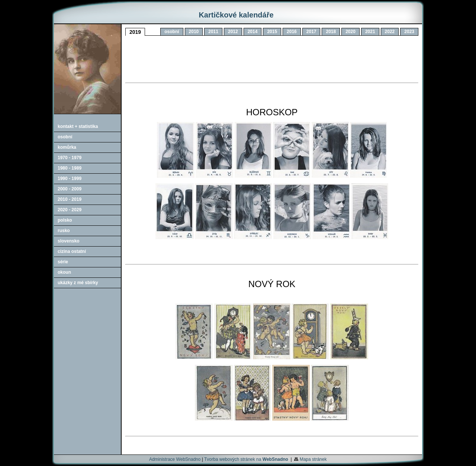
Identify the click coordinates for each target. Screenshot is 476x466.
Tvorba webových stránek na (246, 459)
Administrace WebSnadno (175, 459)
